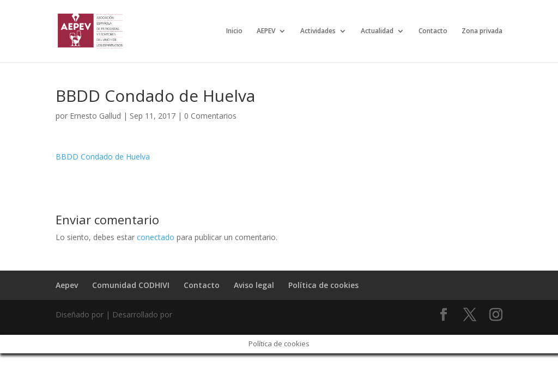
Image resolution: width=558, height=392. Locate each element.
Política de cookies (323, 285)
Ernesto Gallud (95, 116)
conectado (156, 237)
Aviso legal (254, 285)
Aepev (67, 285)
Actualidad (377, 31)
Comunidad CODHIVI (131, 285)
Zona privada (482, 31)
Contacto (433, 31)
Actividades (318, 31)
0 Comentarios (210, 116)
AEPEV (266, 31)
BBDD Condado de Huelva (103, 157)
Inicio (234, 31)
